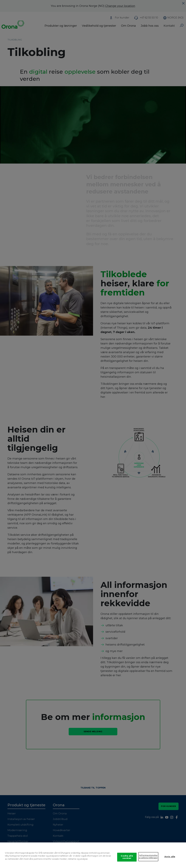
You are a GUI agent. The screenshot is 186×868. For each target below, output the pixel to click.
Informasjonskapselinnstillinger (148, 859)
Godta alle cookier (127, 860)
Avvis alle (170, 859)
